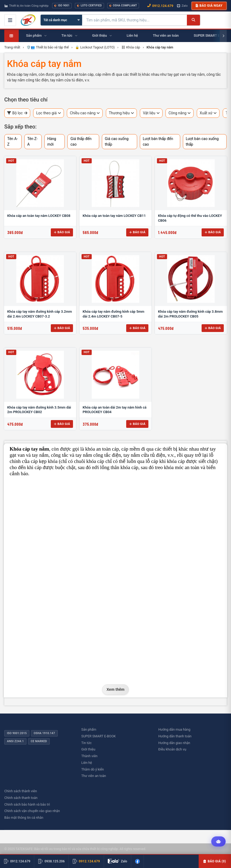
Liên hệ (87, 763)
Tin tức (86, 743)
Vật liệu (151, 113)
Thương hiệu (121, 113)
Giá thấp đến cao (81, 141)
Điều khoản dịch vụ (172, 749)
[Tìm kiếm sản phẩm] (135, 20)
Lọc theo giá (48, 113)
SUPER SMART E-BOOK (99, 736)
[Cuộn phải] (223, 36)
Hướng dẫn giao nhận (174, 743)
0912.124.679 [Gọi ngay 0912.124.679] (160, 6)
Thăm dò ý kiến (93, 769)
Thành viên (89, 756)
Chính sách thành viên (21, 791)
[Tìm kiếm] (193, 20)
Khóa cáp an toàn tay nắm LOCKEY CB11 (114, 216)
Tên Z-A (32, 141)
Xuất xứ (208, 113)
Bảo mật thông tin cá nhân (24, 818)
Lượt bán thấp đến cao (158, 141)
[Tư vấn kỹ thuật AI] (218, 841)
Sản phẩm (89, 729)
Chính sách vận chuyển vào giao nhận (32, 811)
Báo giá (62, 232)
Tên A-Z (12, 141)
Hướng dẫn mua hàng (174, 729)
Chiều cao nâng (85, 113)
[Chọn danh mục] (61, 20)
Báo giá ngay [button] (209, 6)
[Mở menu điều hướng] (10, 20)
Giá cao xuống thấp (117, 141)
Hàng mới (52, 141)
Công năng (180, 113)
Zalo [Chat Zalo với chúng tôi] (182, 6)
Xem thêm (116, 689)
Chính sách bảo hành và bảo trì (27, 804)
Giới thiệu (88, 749)
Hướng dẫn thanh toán (175, 736)
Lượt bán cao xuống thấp (202, 141)
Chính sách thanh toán (21, 798)
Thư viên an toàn (94, 776)
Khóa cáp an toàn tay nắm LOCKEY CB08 (39, 216)
